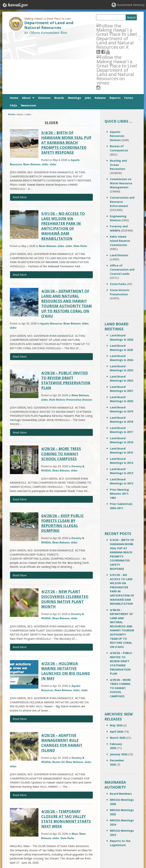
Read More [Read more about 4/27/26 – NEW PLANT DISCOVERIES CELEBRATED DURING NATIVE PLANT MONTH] (20, 591)
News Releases (32, 108)
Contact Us (14, 835)
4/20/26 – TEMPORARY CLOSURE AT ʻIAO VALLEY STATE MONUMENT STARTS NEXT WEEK (66, 763)
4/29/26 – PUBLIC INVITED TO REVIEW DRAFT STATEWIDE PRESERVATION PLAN (66, 325)
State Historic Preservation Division (71, 344)
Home (14, 42)
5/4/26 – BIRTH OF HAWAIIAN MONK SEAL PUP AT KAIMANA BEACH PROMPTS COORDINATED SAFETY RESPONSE (66, 87)
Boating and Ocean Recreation (118, 109)
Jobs (88, 42)
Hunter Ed (58, 706)
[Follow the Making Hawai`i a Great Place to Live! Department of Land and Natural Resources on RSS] (103, 25)
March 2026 (118, 682)
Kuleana (100, 42)
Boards (59, 42)
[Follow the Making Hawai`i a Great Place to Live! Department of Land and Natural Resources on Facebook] (108, 25)
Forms (129, 42)
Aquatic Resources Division (117, 80)
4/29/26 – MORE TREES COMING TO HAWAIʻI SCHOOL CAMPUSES (61, 398)
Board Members (121, 738)
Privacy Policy (37, 850)
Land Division (119, 199)
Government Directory (131, 5)
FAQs (13, 50)
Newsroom (29, 50)
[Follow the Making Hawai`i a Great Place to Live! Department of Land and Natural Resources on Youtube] (113, 25)
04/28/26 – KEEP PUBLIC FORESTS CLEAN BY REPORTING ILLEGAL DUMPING (63, 467)
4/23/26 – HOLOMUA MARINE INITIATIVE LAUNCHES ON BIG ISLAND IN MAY (66, 615)
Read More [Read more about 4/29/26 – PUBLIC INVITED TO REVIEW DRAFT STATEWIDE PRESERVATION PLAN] (20, 377)
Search (131, 18)
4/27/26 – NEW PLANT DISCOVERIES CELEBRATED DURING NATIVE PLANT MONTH (65, 543)
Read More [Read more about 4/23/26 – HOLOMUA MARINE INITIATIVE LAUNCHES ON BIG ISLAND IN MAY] (20, 663)
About (26, 42)
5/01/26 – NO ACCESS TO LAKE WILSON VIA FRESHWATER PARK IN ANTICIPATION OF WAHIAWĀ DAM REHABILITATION (63, 170)
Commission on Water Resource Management (121, 127)
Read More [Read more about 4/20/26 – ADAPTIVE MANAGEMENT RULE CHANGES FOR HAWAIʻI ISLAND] (20, 739)
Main (75, 778)
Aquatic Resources (51, 268)
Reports (115, 42)
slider (45, 108)
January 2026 (119, 698)
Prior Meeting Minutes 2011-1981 (119, 438)
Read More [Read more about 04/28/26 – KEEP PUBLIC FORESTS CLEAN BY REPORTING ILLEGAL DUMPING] (20, 519)
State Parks (80, 190)
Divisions (44, 42)
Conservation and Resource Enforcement (122, 146)
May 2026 (116, 670)
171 (57, 816)
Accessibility (37, 842)
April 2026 (116, 676)
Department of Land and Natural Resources (49, 25)
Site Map (13, 842)
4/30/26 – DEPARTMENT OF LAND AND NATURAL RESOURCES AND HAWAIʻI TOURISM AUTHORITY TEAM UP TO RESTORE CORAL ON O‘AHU (67, 248)
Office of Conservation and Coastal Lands (122, 214)
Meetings (74, 42)
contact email (64, 840)
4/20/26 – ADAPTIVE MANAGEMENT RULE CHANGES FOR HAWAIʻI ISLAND (62, 687)
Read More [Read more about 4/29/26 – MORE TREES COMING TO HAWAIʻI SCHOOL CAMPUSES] (20, 444)
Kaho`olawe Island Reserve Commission (120, 185)
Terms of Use (38, 835)
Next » (68, 816)
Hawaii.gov (15, 5)
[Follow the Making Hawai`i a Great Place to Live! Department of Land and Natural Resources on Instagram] (123, 25)
